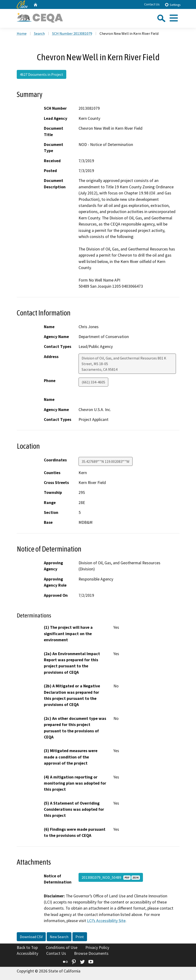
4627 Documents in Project (42, 74)
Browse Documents (91, 953)
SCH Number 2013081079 (72, 33)
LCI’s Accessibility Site (106, 921)
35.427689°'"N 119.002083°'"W (106, 461)
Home (22, 33)
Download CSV (31, 937)
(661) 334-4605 (93, 382)
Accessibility (27, 953)
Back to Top (27, 948)
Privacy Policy (97, 948)
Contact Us (152, 4)
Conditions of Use (62, 948)
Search (39, 33)
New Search (59, 937)
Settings (173, 5)
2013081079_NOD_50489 (111, 877)
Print (80, 937)
